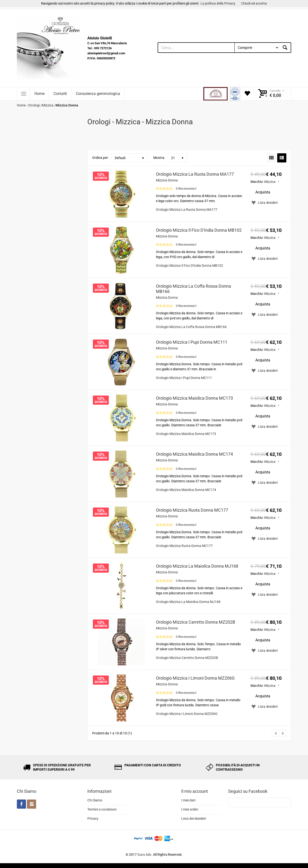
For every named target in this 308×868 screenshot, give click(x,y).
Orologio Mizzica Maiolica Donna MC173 (194, 398)
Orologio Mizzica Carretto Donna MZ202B (196, 622)
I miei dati (188, 800)
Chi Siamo (95, 800)
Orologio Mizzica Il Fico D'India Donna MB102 (199, 230)
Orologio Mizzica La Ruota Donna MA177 (195, 174)
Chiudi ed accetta (254, 3)
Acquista (263, 192)
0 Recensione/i (186, 189)
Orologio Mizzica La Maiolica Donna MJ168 (197, 566)
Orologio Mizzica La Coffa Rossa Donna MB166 (193, 289)
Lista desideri (264, 203)
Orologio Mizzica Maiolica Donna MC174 (194, 454)
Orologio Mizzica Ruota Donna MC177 (192, 510)
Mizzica (270, 182)
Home (39, 94)
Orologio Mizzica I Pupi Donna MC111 (192, 342)
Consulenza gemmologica (98, 94)
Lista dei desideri (194, 818)
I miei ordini (190, 809)
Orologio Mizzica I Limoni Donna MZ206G (195, 678)
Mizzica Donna (167, 180)
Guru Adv (144, 855)
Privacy (93, 818)
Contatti (60, 94)
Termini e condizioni (102, 809)
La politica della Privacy (218, 3)
